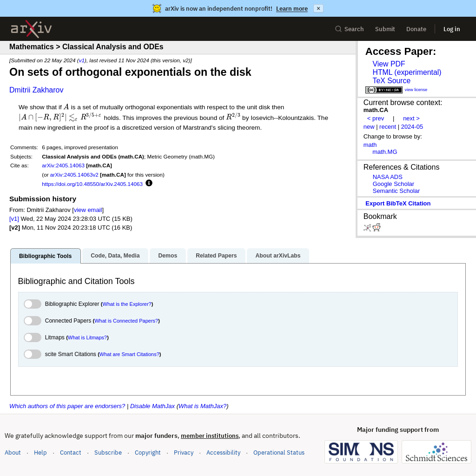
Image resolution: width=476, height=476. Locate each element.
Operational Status (279, 452)
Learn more (292, 9)
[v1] (14, 219)
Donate (416, 29)
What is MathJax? (202, 406)
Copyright (148, 453)
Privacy (184, 453)
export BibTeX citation (398, 203)
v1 (82, 60)
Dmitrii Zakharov (36, 90)
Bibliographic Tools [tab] (45, 256)
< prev (376, 118)
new (369, 127)
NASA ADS (388, 177)
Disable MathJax (152, 406)
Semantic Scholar (397, 191)
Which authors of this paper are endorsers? (67, 406)
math (370, 145)
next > (411, 118)
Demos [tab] (168, 256)
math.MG (385, 152)
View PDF (389, 64)
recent (388, 127)
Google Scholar (393, 184)
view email (88, 210)
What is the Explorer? (127, 304)
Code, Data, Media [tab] (115, 256)
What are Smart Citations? (129, 354)
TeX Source (391, 81)
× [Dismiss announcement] (318, 8)
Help (40, 453)
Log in (452, 29)
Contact (71, 453)
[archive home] (31, 29)
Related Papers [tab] (216, 256)
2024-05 (412, 127)
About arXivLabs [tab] (278, 256)
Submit (385, 29)
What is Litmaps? (87, 337)
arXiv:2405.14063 (63, 165)
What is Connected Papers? (126, 321)
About (13, 453)
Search (349, 29)
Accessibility (223, 453)
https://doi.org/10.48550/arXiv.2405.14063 (92, 184)
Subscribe (108, 453)
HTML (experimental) (407, 72)
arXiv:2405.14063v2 (74, 175)
